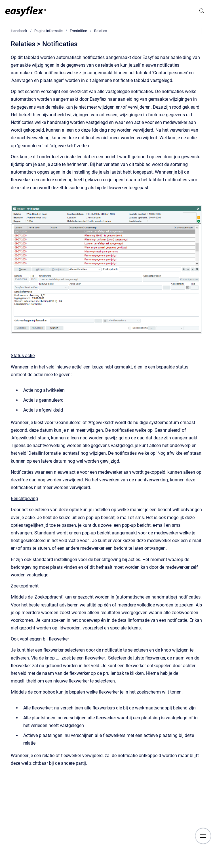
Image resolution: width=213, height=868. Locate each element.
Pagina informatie (48, 31)
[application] (211, 867)
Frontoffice (78, 31)
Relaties (101, 31)
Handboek (19, 31)
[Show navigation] (203, 836)
